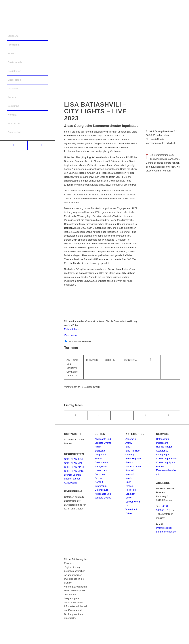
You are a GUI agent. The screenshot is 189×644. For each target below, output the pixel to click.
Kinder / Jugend (134, 466)
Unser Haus (101, 470)
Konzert (130, 470)
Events (129, 462)
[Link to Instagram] (41, 145)
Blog (128, 447)
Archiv (129, 443)
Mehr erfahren (72, 329)
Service (99, 478)
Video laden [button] (70, 335)
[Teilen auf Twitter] (99, 415)
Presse (129, 486)
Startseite (100, 451)
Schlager (130, 494)
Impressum (101, 486)
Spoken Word (133, 502)
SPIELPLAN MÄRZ (74, 471)
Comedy (130, 455)
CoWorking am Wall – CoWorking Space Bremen (168, 462)
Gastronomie (102, 462)
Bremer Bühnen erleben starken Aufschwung (72, 479)
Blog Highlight (133, 451)
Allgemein (131, 439)
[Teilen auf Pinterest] (145, 415)
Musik (129, 478)
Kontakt (99, 482)
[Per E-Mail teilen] (168, 415)
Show (128, 498)
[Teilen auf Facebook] (76, 415)
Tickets (99, 459)
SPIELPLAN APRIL (74, 467)
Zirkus (129, 513)
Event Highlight (133, 459)
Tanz (128, 506)
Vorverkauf (131, 509)
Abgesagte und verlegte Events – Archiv (104, 443)
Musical (129, 474)
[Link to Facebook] (14, 145)
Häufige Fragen (164, 447)
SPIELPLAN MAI (73, 463)
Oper (128, 482)
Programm (100, 455)
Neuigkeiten (101, 466)
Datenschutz (101, 490)
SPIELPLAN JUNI (73, 459)
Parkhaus (100, 474)
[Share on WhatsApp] (122, 415)
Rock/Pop (131, 490)
